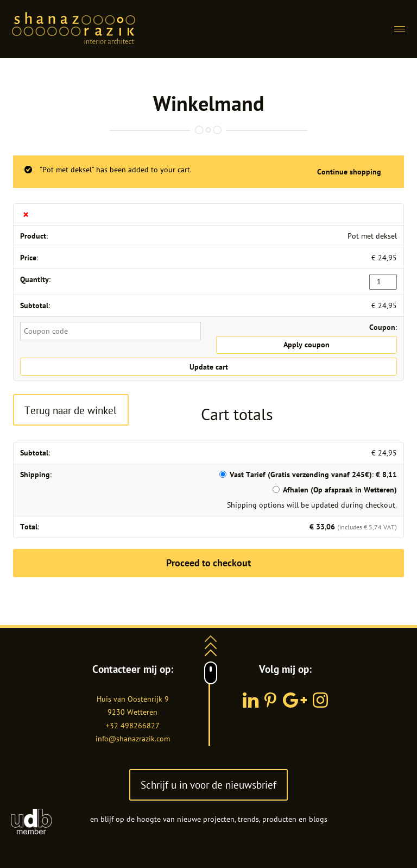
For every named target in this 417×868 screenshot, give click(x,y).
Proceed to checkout (208, 563)
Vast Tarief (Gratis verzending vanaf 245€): (313, 474)
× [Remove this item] (26, 214)
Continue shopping (349, 172)
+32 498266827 (133, 726)
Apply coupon (307, 345)
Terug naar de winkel (71, 410)
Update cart (209, 367)
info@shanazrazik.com (133, 739)
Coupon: (383, 327)
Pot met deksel (372, 236)
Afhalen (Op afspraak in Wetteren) (340, 490)
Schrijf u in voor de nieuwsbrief (208, 785)
